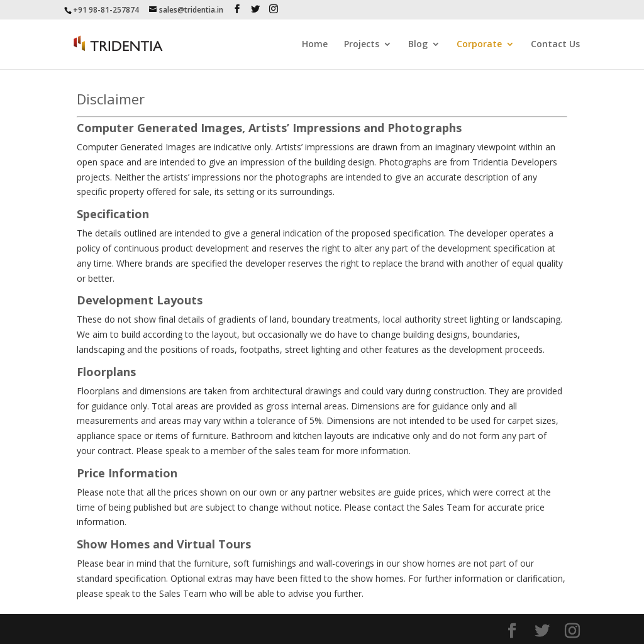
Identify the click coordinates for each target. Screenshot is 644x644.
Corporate (479, 45)
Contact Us (555, 45)
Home (315, 45)
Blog (418, 45)
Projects (362, 45)
